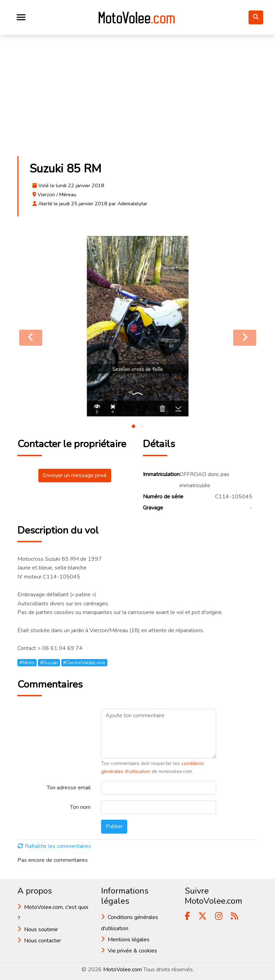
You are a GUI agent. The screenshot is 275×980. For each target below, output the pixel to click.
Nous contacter (43, 941)
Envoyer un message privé (75, 475)
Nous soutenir (41, 929)
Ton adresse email (69, 788)
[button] (133, 426)
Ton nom (80, 807)
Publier (114, 826)
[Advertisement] (138, 99)
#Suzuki (49, 663)
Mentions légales (129, 940)
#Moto (27, 663)
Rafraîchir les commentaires (54, 846)
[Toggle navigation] (21, 17)
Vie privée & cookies (132, 951)
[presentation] (31, 338)
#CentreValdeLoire (84, 663)
